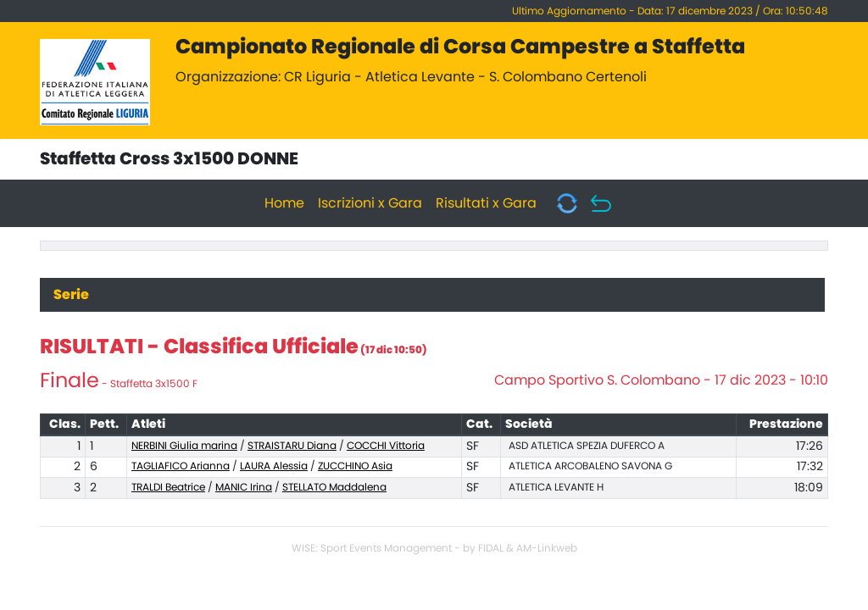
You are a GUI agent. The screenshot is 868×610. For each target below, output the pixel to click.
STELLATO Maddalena (334, 487)
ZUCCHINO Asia (355, 466)
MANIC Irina (244, 487)
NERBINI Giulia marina (184, 446)
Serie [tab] (71, 295)
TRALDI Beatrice (168, 487)
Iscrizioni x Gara (370, 203)
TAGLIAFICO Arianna (181, 466)
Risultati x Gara (486, 203)
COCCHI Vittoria (386, 446)
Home (284, 203)
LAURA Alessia (274, 466)
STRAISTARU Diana (292, 446)
